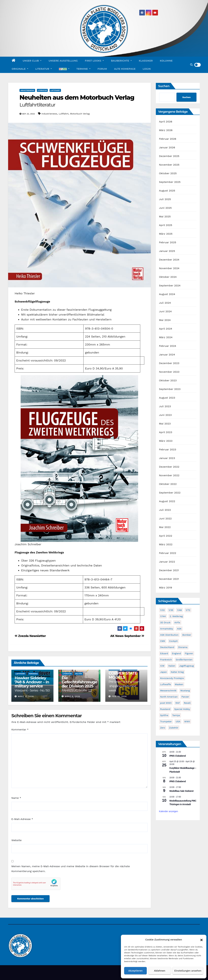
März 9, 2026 (72, 696)
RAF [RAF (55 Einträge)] (178, 703)
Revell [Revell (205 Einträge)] (187, 703)
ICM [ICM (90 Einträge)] (162, 666)
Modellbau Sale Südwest (182, 791)
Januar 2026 (167, 147)
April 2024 (166, 329)
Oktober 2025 (168, 173)
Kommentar (20, 730)
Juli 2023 (165, 406)
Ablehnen (160, 971)
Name (16, 798)
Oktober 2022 (168, 484)
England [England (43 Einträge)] (176, 653)
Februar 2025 (168, 242)
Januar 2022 (167, 562)
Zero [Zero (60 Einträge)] (163, 728)
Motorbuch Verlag (80, 114)
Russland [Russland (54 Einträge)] (165, 709)
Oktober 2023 (168, 380)
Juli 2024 (165, 303)
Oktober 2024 (168, 277)
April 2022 (166, 536)
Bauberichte (121, 61)
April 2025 (166, 225)
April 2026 (166, 122)
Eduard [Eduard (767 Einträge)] (164, 653)
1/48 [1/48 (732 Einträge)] (179, 610)
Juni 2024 (165, 311)
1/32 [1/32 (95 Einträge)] (162, 610)
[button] (201, 940)
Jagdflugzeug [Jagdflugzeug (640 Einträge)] (186, 666)
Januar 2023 (167, 458)
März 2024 (166, 337)
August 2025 (167, 191)
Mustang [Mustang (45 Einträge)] (185, 691)
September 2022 (170, 493)
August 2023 (167, 398)
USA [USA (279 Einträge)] (178, 721)
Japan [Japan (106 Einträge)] (164, 672)
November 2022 (169, 475)
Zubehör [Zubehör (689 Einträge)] (174, 728)
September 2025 (170, 182)
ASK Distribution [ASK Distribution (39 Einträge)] (169, 635)
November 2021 (169, 579)
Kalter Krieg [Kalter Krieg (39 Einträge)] (177, 672)
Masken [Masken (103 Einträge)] (179, 684)
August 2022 (167, 501)
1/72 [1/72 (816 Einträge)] (188, 610)
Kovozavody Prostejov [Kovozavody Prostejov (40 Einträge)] (172, 678)
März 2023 (166, 441)
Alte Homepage (125, 69)
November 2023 (169, 372)
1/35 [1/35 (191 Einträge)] (171, 610)
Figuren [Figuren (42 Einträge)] (189, 653)
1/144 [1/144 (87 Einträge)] (163, 616)
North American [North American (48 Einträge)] (169, 697)
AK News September (127, 636)
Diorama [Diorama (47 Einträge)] (183, 647)
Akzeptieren (136, 971)
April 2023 (166, 432)
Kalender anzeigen (169, 811)
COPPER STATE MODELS (125, 682)
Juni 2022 (165, 518)
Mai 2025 (165, 216)
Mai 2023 (165, 424)
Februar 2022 (168, 553)
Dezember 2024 (169, 260)
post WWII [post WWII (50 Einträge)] (166, 703)
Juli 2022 (165, 510)
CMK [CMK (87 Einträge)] (163, 641)
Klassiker (146, 61)
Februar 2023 (168, 449)
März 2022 (166, 544)
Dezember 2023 (169, 363)
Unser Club (32, 61)
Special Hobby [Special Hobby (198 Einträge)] (182, 709)
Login (147, 69)
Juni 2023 (165, 415)
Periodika (33, 674)
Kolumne (166, 61)
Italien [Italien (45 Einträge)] (172, 666)
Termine (84, 69)
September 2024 (170, 286)
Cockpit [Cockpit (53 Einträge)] (173, 641)
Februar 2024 (168, 346)
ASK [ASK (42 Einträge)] (179, 629)
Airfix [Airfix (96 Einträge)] (177, 622)
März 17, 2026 (26, 696)
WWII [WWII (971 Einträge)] (187, 721)
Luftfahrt (55, 90)
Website (16, 840)
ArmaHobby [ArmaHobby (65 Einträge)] (167, 629)
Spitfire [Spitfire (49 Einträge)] (164, 715)
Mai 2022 (165, 527)
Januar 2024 (167, 355)
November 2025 (169, 165)
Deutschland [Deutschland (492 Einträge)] (167, 647)
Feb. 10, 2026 (119, 696)
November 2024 (169, 268)
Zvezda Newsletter (30, 636)
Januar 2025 (167, 251)
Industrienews (27, 90)
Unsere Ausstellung (63, 61)
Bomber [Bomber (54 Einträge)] (187, 635)
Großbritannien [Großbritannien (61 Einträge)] (184, 660)
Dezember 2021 (169, 570)
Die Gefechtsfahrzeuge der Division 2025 (79, 684)
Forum (102, 69)
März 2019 (166, 588)
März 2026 (166, 130)
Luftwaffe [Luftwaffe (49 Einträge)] (166, 684)
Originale (20, 69)
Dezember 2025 (169, 156)
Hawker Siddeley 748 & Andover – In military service (32, 684)
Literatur (44, 69)
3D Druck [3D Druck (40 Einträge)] (165, 622)
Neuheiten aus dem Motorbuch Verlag (77, 101)
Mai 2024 (165, 320)
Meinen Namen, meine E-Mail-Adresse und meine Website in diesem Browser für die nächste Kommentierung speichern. (71, 869)
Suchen (164, 86)
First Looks (94, 61)
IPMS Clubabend (178, 756)
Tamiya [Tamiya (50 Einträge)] (176, 715)
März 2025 (166, 234)
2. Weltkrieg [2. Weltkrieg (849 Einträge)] (176, 616)
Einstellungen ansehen (188, 971)
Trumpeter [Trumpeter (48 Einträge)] (166, 721)
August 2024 (167, 294)
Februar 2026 (168, 139)
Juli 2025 (165, 199)
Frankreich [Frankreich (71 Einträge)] (166, 660)
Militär (79, 674)
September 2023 (170, 389)
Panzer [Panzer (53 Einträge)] (185, 697)
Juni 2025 (165, 208)
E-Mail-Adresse (22, 819)
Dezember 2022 (169, 467)
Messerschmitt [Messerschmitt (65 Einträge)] (168, 691)
